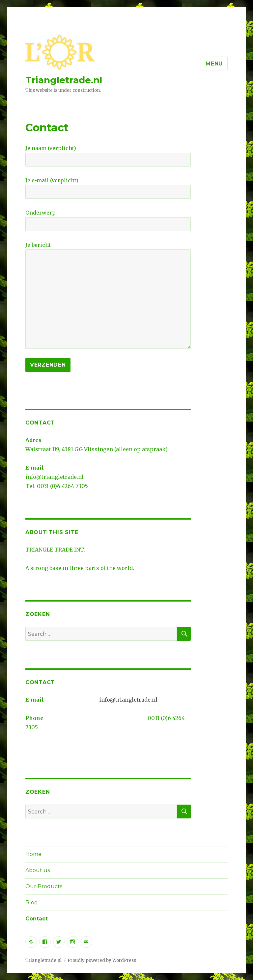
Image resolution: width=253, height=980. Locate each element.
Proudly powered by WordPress (102, 960)
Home (33, 854)
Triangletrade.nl (64, 80)
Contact (37, 919)
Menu (214, 64)
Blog (32, 903)
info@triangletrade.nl (128, 700)
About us (38, 870)
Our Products (44, 886)
